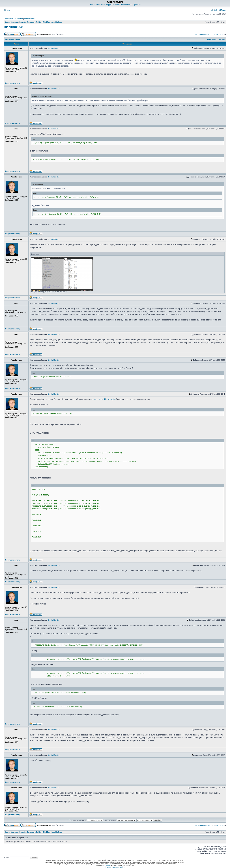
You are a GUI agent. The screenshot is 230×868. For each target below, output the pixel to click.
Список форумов (11, 22)
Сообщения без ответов (13, 19)
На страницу (200, 34)
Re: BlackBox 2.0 (54, 48)
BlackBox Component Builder (30, 22)
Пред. (208, 34)
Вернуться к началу (12, 83)
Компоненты (127, 5)
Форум (109, 5)
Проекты (137, 5)
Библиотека (95, 5)
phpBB (107, 865)
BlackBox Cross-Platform (52, 22)
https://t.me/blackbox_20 (105, 399)
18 (220, 34)
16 (214, 34)
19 (222, 34)
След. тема (221, 39)
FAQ (214, 10)
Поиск (222, 10)
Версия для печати (13, 39)
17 (217, 34)
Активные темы (30, 19)
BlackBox (116, 5)
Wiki (103, 5)
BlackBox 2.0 (13, 27)
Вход (7, 10)
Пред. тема (211, 39)
